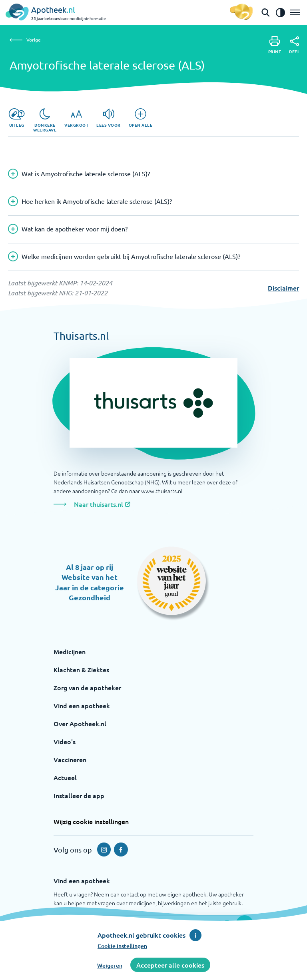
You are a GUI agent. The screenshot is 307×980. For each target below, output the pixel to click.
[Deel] (294, 45)
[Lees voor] (109, 118)
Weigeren (110, 965)
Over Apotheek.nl (80, 723)
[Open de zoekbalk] (265, 12)
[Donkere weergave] (45, 120)
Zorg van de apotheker (87, 687)
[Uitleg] (17, 118)
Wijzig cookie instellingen (91, 821)
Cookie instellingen (122, 946)
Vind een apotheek (82, 705)
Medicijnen (70, 651)
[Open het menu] (295, 12)
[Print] (275, 45)
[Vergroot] (76, 118)
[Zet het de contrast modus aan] (280, 12)
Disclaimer (283, 288)
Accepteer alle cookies (170, 965)
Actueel (65, 777)
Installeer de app (79, 795)
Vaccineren (70, 759)
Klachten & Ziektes (81, 669)
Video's (65, 741)
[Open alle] (141, 118)
